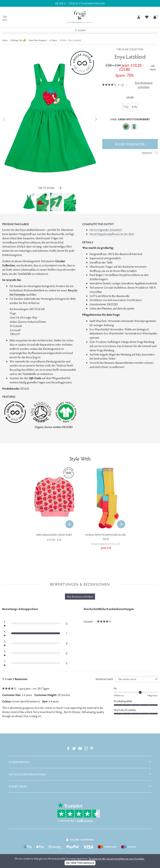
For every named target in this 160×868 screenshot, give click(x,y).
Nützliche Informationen (28, 774)
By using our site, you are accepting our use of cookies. (117, 859)
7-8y (126, 107)
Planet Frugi (18, 786)
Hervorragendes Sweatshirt (106, 230)
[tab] (80, 762)
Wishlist (150, 153)
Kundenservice (19, 762)
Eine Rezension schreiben (144, 85)
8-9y (134, 107)
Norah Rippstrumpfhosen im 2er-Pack (112, 234)
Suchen (80, 30)
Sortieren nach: (104, 679)
